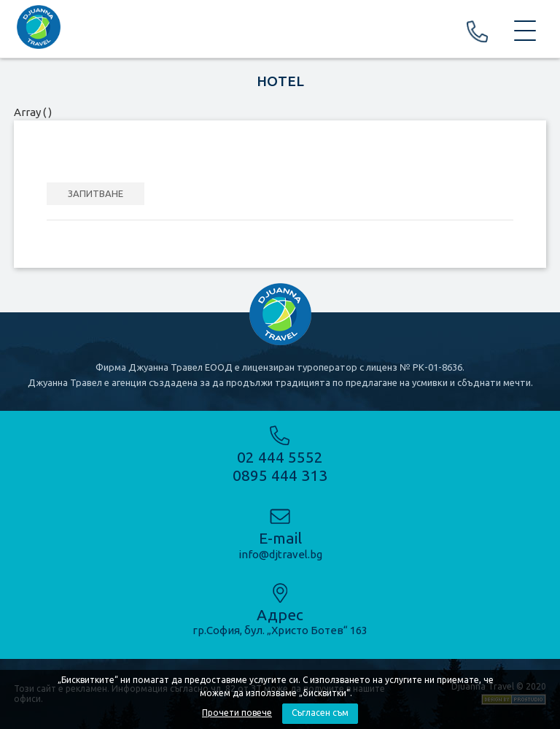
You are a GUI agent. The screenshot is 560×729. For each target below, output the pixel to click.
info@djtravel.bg (280, 554)
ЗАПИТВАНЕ (96, 193)
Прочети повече (237, 713)
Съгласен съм (320, 713)
